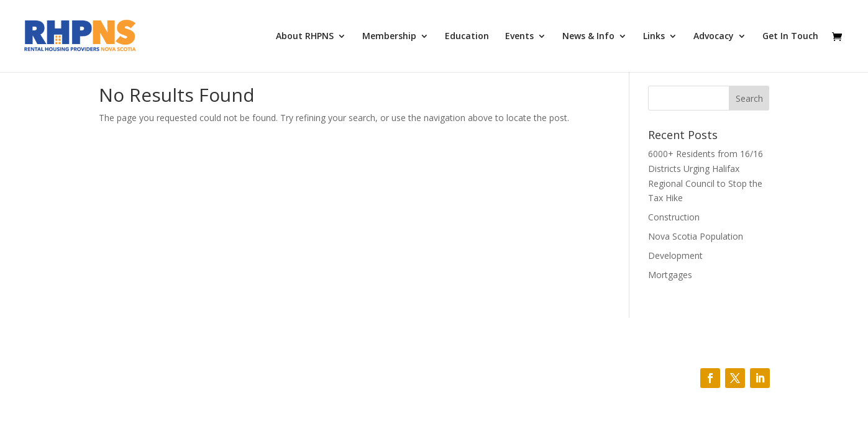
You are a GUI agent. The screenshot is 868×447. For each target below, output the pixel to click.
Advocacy (714, 37)
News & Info (588, 37)
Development (675, 255)
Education (467, 37)
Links (654, 37)
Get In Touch (790, 37)
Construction (674, 217)
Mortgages (670, 275)
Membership (389, 37)
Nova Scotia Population (696, 236)
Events (519, 37)
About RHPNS (305, 37)
